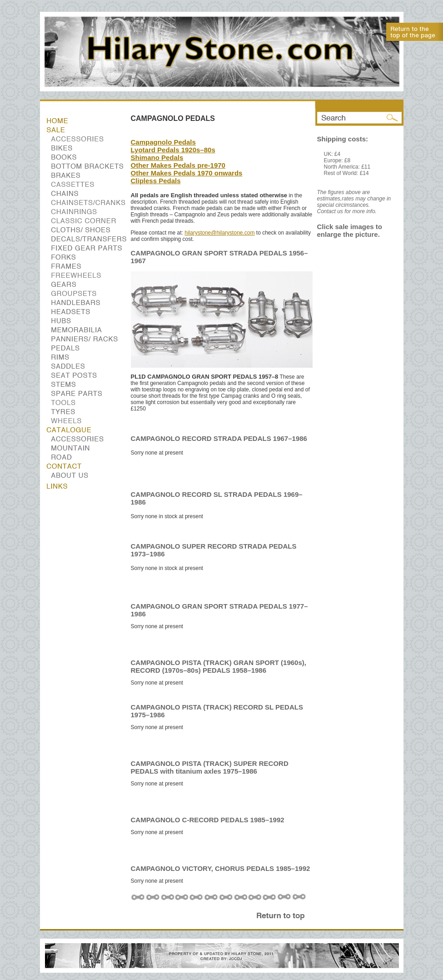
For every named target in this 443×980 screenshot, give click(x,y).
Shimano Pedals (157, 157)
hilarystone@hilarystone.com (219, 233)
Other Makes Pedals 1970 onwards (187, 173)
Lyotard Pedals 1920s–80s (173, 150)
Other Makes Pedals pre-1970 (178, 165)
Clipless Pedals (156, 181)
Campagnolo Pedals (163, 142)
